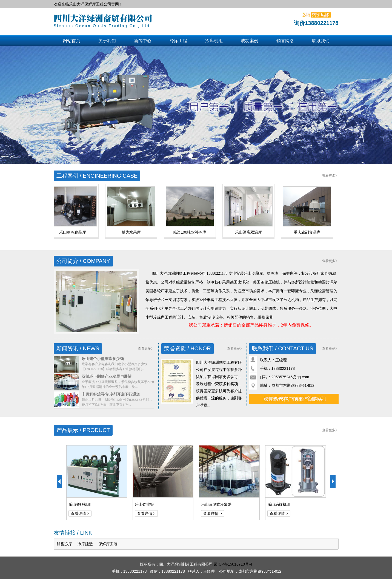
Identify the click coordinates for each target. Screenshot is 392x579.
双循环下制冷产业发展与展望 (107, 376)
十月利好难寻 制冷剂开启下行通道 (111, 394)
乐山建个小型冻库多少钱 (103, 359)
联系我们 (321, 41)
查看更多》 (330, 176)
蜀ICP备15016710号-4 (233, 564)
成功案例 (250, 41)
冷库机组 (214, 41)
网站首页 (71, 41)
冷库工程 (178, 41)
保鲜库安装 (108, 544)
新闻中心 (143, 41)
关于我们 (107, 41)
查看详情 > (80, 513)
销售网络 (285, 41)
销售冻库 (64, 544)
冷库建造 (85, 544)
